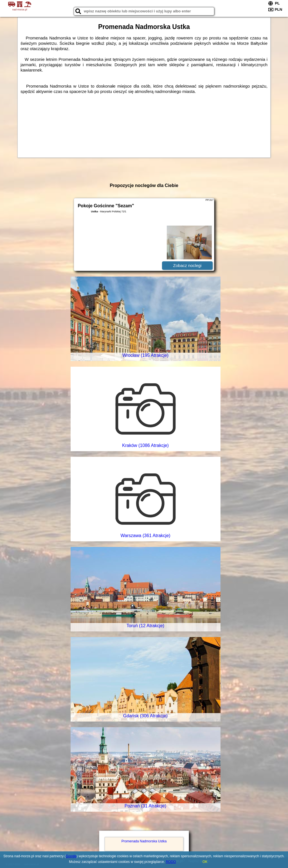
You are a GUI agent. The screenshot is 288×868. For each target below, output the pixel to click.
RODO (171, 862)
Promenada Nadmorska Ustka (144, 841)
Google (71, 856)
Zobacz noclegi (187, 265)
